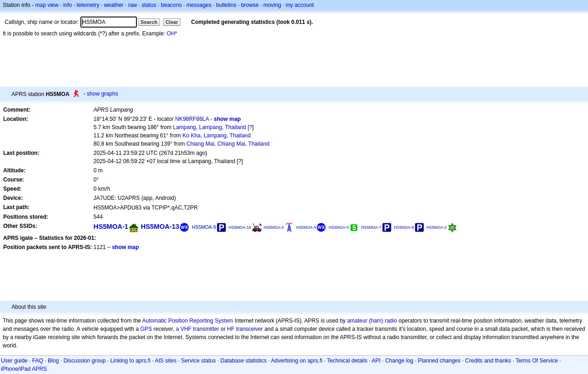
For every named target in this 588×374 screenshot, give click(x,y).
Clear (172, 22)
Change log (399, 361)
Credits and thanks (488, 361)
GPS (146, 329)
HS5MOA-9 (204, 227)
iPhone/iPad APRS (24, 369)
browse (250, 5)
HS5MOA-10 (240, 227)
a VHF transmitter (198, 329)
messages (199, 5)
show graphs (102, 94)
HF (231, 329)
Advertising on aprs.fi (297, 361)
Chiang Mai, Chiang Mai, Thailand (228, 144)
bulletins (226, 5)
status (149, 5)
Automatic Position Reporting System (187, 321)
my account (300, 5)
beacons (171, 5)
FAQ (38, 361)
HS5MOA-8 (404, 227)
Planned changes (439, 361)
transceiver (250, 329)
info (67, 5)
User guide (14, 361)
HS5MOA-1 (111, 227)
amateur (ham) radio (372, 321)
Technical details (347, 361)
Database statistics (244, 361)
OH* (172, 34)
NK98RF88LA (192, 119)
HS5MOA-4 (274, 227)
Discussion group (85, 361)
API (376, 361)
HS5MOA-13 (160, 227)
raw (133, 5)
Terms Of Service (537, 361)
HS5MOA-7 (372, 227)
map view (47, 5)
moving (272, 5)
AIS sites (166, 361)
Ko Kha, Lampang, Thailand (217, 136)
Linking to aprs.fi (130, 361)
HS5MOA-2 (436, 227)
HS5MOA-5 (306, 227)
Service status (198, 361)
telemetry (88, 5)
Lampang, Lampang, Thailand (210, 127)
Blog (53, 361)
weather (114, 5)
